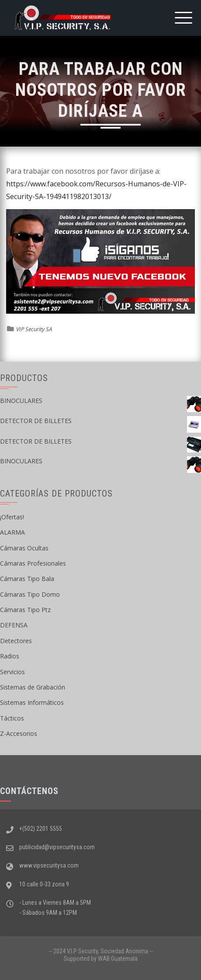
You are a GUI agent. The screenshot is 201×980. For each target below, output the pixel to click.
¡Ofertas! (12, 517)
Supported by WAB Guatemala (101, 959)
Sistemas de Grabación (33, 687)
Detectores (16, 641)
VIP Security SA (34, 329)
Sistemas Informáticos (32, 702)
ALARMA (12, 532)
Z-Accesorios (19, 733)
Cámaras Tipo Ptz (25, 610)
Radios (10, 656)
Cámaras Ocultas (24, 548)
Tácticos (12, 718)
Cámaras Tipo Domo (30, 594)
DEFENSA (14, 625)
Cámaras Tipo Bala (27, 579)
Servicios (12, 672)
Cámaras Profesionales (33, 563)
